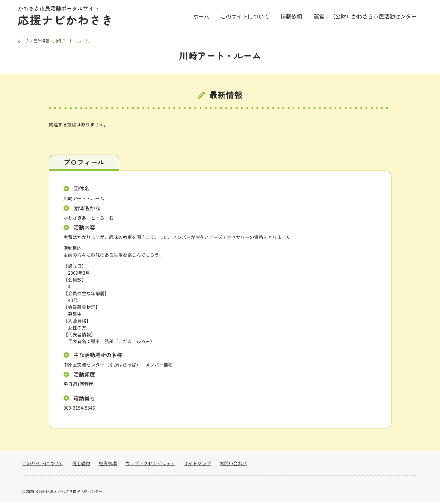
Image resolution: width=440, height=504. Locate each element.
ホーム (201, 16)
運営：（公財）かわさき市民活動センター (365, 16)
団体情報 (41, 41)
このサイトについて (245, 16)
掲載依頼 (291, 16)
